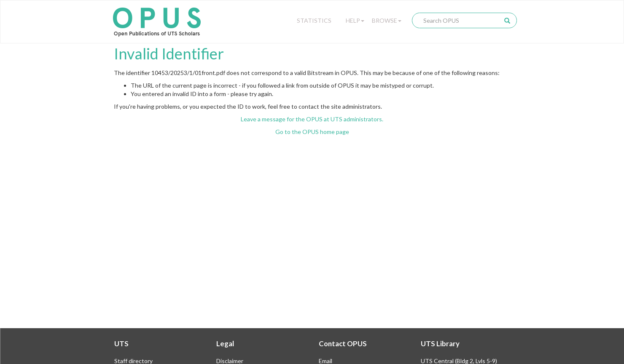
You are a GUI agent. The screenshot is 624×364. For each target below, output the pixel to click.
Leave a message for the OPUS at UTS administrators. (312, 119)
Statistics (314, 20)
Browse (387, 20)
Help (355, 20)
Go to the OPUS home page (312, 132)
